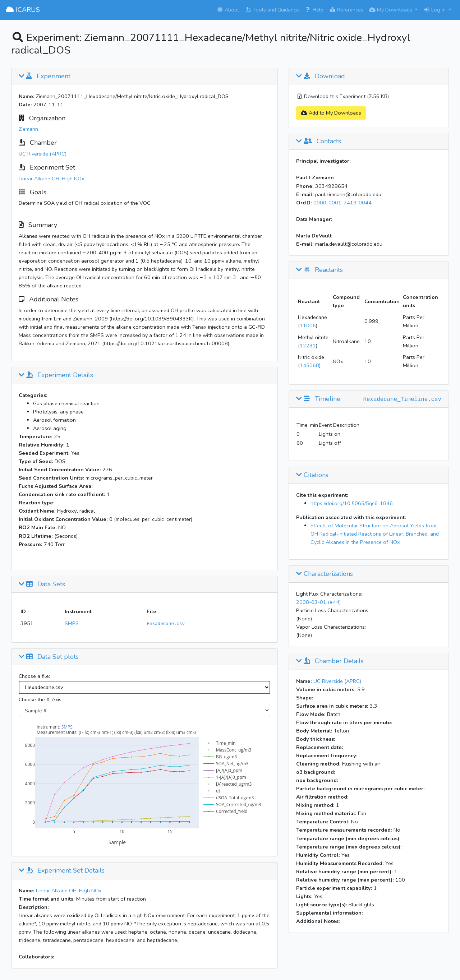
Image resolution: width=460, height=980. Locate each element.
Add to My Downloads (331, 113)
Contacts (319, 142)
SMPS (72, 623)
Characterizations (325, 574)
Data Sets (42, 584)
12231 (308, 346)
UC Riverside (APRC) (43, 154)
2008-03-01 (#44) (318, 602)
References (346, 10)
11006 (308, 325)
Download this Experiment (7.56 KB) (342, 96)
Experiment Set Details (62, 871)
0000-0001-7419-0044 (342, 203)
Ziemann (28, 129)
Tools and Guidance (272, 10)
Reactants (319, 270)
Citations (312, 475)
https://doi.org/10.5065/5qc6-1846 (352, 503)
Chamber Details (330, 661)
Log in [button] (435, 10)
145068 (309, 365)
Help (314, 10)
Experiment (45, 77)
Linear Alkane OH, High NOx (52, 179)
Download (321, 77)
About (228, 10)
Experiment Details (56, 375)
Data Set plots (49, 657)
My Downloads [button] (391, 10)
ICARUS (23, 10)
